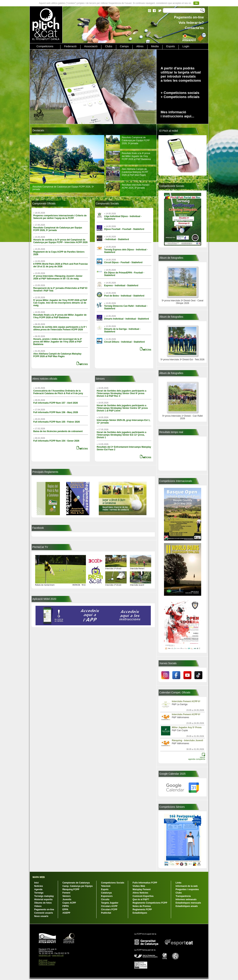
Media (155, 46)
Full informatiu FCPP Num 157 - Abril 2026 (56, 403)
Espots (171, 46)
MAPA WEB (39, 877)
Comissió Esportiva (143, 896)
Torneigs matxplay (44, 896)
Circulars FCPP (109, 910)
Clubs (109, 46)
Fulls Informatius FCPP (145, 883)
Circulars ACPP (109, 906)
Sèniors (67, 896)
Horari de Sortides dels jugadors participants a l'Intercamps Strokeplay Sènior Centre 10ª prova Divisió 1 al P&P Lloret (122, 408)
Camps (124, 46)
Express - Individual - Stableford (121, 286)
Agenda (38, 889)
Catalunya (106, 893)
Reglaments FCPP (142, 910)
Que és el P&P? (141, 899)
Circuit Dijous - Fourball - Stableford (123, 262)
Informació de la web (187, 886)
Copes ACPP (69, 903)
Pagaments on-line (44, 910)
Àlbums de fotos (43, 903)
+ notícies (83, 363)
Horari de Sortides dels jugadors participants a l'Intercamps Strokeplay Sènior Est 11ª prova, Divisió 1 (122, 435)
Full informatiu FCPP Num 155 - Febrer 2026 (57, 422)
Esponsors (107, 896)
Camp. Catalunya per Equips (78, 886)
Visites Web (139, 886)
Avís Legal (43, 960)
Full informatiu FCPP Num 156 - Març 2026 (56, 412)
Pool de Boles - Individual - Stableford (124, 296)
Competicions (45, 46)
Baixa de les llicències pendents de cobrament (58, 431)
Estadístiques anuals (187, 906)
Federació (70, 46)
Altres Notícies (140, 893)
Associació (91, 46)
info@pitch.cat (45, 955)
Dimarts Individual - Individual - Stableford (127, 319)
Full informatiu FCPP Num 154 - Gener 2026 (56, 441)
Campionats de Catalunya (76, 883)
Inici (36, 883)
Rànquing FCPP (71, 889)
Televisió (106, 886)
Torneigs (39, 893)
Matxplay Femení (142, 889)
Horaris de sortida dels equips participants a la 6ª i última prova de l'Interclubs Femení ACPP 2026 (60, 328)
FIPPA (66, 906)
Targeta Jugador (110, 903)
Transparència (183, 896)
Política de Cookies (47, 964)
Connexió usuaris (44, 913)
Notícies (39, 886)
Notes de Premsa (142, 906)
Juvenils (67, 899)
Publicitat (106, 913)
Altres (140, 46)
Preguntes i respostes (187, 889)
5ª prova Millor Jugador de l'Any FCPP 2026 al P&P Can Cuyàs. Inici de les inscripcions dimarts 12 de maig (60, 303)
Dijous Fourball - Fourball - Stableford (124, 229)
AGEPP (66, 913)
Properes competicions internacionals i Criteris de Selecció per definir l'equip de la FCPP (60, 217)
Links (178, 883)
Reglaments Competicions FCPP (150, 903)
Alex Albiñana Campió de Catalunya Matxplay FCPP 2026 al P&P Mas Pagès (135, 172)
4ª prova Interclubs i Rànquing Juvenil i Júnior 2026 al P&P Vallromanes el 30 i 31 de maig (58, 277)
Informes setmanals (186, 899)
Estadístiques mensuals (188, 903)
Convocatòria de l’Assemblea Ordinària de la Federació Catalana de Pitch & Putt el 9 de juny (58, 392)
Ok (196, 3)
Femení (66, 893)
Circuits (105, 899)
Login (186, 46)
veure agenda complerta (198, 755)
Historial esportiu (43, 899)
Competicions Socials (113, 883)
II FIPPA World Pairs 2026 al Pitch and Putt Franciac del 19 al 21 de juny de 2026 (61, 265)
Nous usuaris (41, 916)
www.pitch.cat (58, 955)
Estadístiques (140, 913)
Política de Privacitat (47, 962)
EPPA (65, 910)
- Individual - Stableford (116, 239)
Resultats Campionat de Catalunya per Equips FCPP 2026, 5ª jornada (136, 140)
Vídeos (38, 906)
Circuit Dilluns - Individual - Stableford (124, 342)
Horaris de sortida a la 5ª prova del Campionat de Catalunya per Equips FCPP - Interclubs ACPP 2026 (60, 241)
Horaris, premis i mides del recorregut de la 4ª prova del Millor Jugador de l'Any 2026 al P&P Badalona (58, 342)
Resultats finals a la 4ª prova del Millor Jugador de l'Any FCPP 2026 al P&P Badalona (136, 156)
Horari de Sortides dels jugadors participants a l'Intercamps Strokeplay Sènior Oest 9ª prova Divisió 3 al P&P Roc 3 (122, 393)
